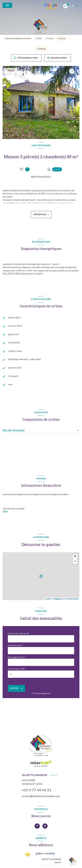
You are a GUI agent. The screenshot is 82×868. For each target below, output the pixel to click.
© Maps (57, 599)
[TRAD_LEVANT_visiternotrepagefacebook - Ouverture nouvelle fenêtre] (37, 826)
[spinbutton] (41, 674)
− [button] (75, 562)
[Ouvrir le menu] (7, 5)
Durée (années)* (15, 645)
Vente (39, 38)
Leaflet (48, 599)
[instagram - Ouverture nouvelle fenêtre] (45, 826)
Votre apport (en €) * (16, 657)
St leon (50, 38)
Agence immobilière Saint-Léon (18, 38)
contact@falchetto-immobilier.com (41, 796)
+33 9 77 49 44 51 (37, 790)
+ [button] (75, 557)
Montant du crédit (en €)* (19, 633)
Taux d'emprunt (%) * (17, 669)
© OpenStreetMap (71, 599)
